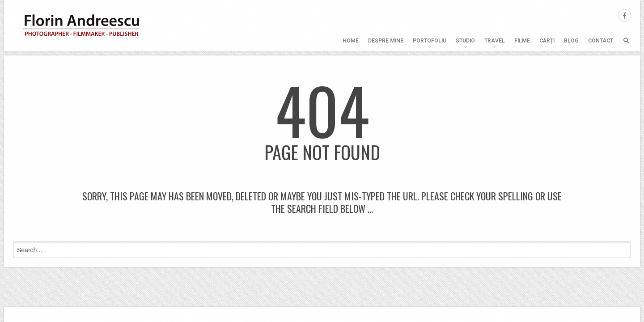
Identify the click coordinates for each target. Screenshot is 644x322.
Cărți (547, 41)
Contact (601, 41)
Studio (465, 41)
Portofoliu (430, 41)
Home (351, 41)
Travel (495, 41)
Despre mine (386, 41)
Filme (522, 41)
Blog (571, 41)
